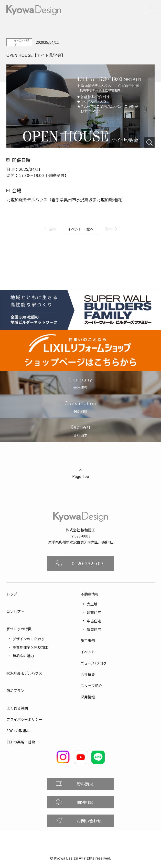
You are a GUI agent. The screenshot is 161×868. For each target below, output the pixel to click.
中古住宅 (94, 621)
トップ (12, 594)
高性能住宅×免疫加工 (30, 647)
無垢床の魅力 (23, 656)
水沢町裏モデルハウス (24, 673)
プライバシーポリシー (24, 719)
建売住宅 (94, 612)
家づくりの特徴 (19, 629)
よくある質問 (17, 708)
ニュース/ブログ (94, 663)
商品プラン (15, 690)
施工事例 (88, 641)
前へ (53, 229)
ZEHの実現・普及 (21, 742)
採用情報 (88, 697)
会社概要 (88, 674)
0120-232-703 (88, 563)
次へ (109, 229)
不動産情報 (90, 594)
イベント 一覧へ (80, 229)
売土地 (92, 604)
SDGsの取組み (18, 731)
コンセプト (15, 611)
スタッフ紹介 (91, 686)
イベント (88, 652)
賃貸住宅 (94, 629)
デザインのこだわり (29, 639)
